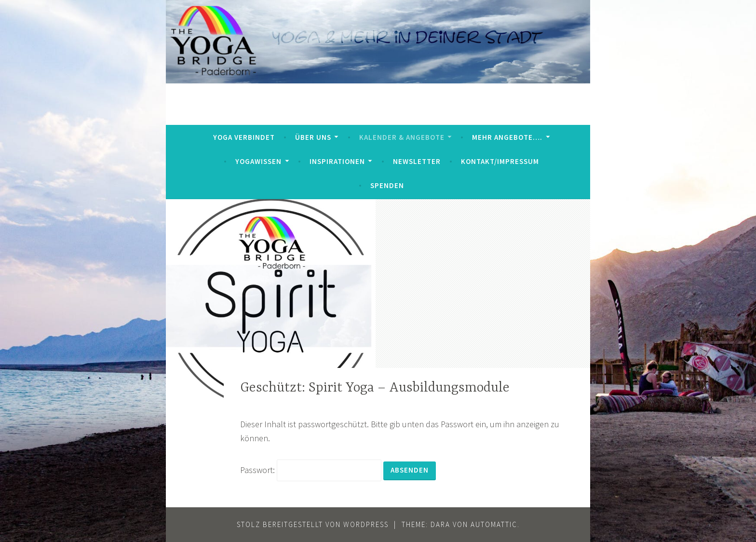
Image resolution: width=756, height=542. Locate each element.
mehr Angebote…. (507, 137)
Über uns (313, 137)
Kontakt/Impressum (500, 161)
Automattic (494, 524)
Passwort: (311, 470)
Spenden (387, 185)
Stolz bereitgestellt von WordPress (313, 524)
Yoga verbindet (244, 137)
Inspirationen (337, 161)
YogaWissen (258, 161)
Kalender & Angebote (402, 137)
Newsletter (417, 161)
